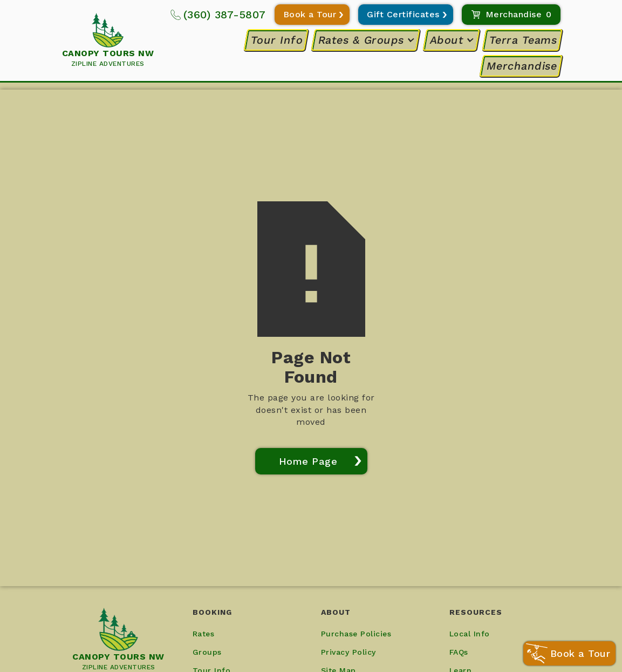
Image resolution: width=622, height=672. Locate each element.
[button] (366, 40)
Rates (204, 634)
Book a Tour (310, 14)
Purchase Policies (356, 634)
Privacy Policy (348, 652)
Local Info (470, 634)
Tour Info (277, 40)
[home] (108, 41)
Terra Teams (523, 40)
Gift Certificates (403, 14)
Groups (207, 652)
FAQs (459, 652)
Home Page (308, 461)
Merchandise (522, 66)
